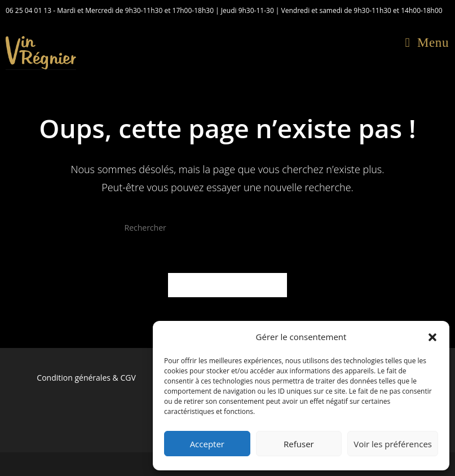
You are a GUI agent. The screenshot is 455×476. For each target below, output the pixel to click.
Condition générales (74, 378)
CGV (128, 378)
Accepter (207, 444)
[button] (432, 337)
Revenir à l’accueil (227, 285)
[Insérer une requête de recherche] (227, 228)
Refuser (299, 444)
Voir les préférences (393, 444)
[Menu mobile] (427, 43)
